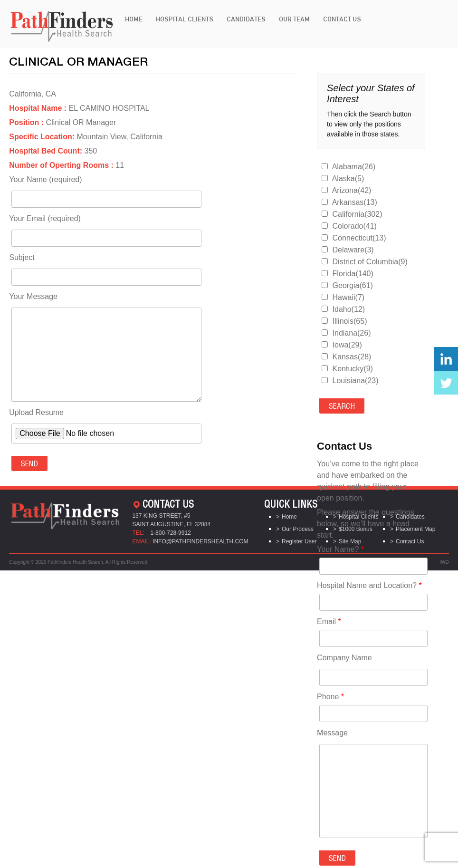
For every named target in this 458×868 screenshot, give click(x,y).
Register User (299, 541)
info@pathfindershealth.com (200, 541)
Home (134, 19)
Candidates (246, 19)
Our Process (298, 529)
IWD (444, 562)
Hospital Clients (185, 19)
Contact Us (342, 19)
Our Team (294, 19)
